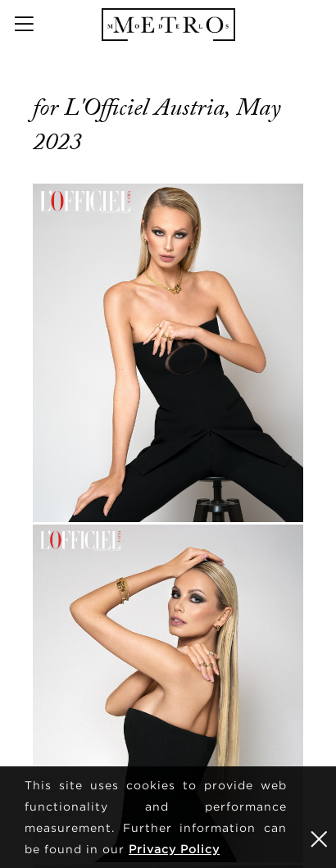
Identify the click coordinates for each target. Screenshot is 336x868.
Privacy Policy (174, 849)
